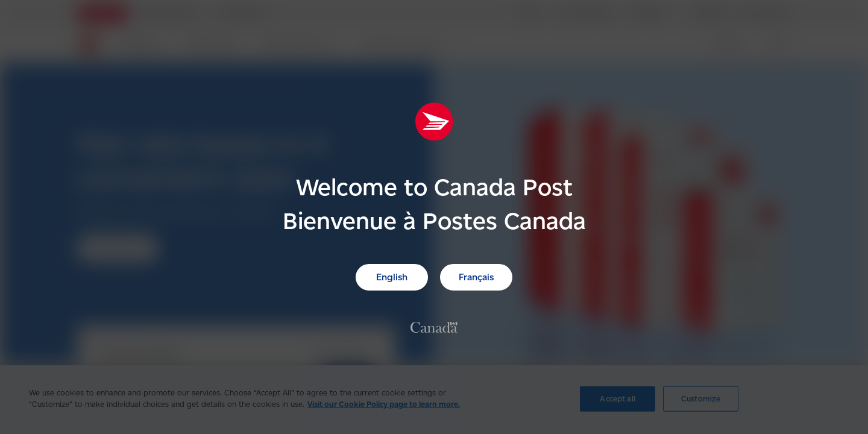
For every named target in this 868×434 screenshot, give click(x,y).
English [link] (392, 277)
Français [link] (476, 277)
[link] (434, 326)
